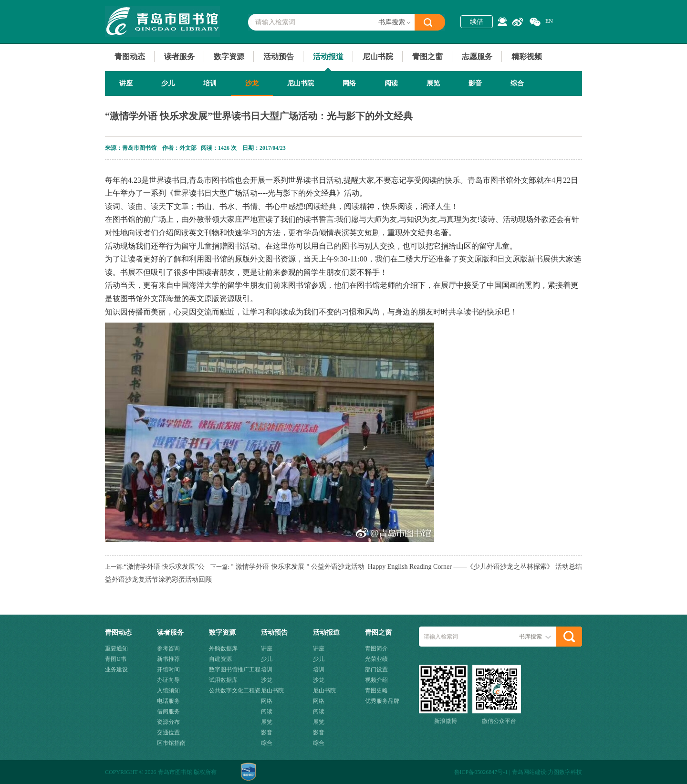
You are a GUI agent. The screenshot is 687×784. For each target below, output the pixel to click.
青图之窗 (427, 57)
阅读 (391, 83)
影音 (475, 83)
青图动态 (130, 57)
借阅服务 (168, 711)
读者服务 (179, 57)
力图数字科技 (565, 772)
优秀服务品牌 (382, 701)
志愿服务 (477, 57)
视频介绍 (376, 680)
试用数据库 (223, 680)
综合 (517, 83)
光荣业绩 (376, 659)
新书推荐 (168, 659)
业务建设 (116, 669)
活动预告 (279, 57)
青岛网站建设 (529, 772)
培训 (210, 83)
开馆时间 (168, 669)
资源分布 (168, 722)
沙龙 (252, 83)
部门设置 (376, 669)
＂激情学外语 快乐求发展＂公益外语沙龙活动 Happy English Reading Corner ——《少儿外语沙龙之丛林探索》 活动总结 (406, 567)
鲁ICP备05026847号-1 (481, 772)
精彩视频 (527, 57)
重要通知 (116, 648)
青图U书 (116, 659)
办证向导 (168, 680)
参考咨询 (168, 648)
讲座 (126, 83)
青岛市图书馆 (162, 21)
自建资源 (220, 659)
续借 (477, 22)
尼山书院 (378, 57)
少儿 (168, 83)
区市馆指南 (171, 743)
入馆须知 (168, 690)
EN (549, 21)
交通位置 (168, 732)
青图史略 (376, 690)
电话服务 (168, 701)
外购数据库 (223, 648)
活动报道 (328, 57)
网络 (349, 83)
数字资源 (229, 57)
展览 (433, 83)
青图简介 (376, 648)
